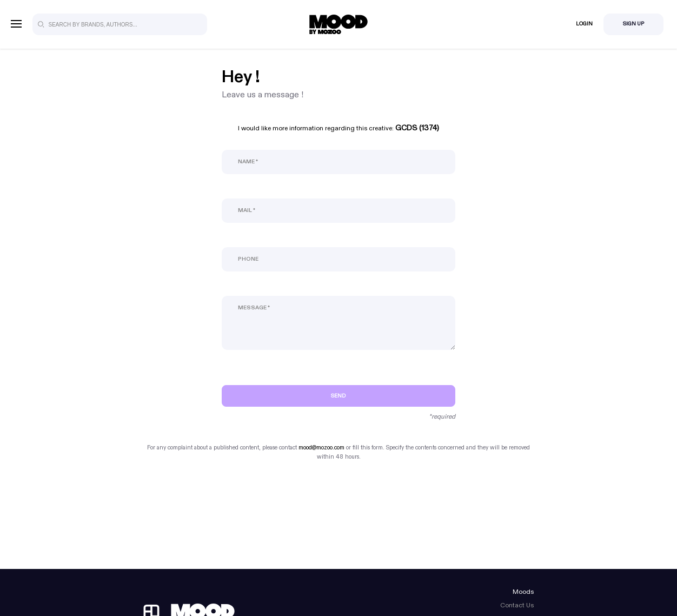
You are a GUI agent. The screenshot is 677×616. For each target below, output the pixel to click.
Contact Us (517, 605)
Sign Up (633, 24)
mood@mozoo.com (321, 448)
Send (338, 396)
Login (584, 24)
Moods (523, 592)
